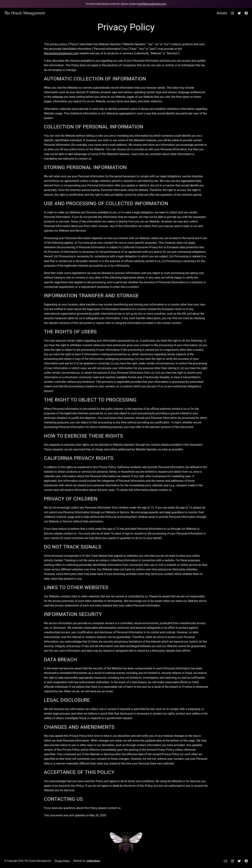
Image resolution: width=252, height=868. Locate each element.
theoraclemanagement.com (61, 53)
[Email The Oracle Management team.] (126, 4)
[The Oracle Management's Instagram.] (232, 13)
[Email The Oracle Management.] (226, 861)
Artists (222, 13)
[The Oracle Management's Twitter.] (239, 13)
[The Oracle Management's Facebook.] (245, 13)
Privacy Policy (62, 861)
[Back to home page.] (25, 13)
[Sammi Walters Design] (93, 861)
